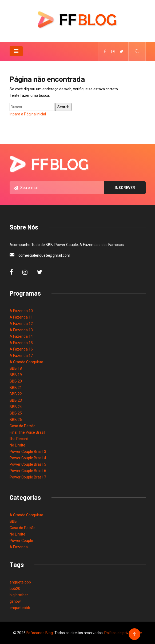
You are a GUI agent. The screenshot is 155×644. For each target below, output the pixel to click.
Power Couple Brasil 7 (28, 477)
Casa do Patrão (23, 426)
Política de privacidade (123, 633)
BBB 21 (16, 388)
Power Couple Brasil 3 (28, 452)
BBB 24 (16, 407)
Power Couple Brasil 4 (28, 458)
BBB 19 (16, 375)
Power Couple (21, 541)
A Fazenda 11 (21, 317)
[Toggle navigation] (16, 51)
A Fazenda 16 (21, 349)
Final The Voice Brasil (27, 432)
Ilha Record (19, 439)
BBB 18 (16, 368)
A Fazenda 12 (21, 324)
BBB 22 (16, 394)
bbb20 (15, 589)
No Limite (17, 445)
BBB (13, 521)
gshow (15, 601)
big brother (19, 595)
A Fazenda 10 (21, 311)
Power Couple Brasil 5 (28, 464)
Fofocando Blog (40, 633)
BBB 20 (16, 381)
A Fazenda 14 (21, 336)
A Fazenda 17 (21, 356)
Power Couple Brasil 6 (28, 471)
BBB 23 (16, 400)
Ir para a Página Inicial (28, 114)
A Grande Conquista (26, 362)
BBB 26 (16, 420)
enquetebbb (20, 608)
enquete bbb (20, 582)
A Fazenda (19, 547)
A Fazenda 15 (21, 343)
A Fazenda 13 (21, 330)
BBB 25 (16, 413)
